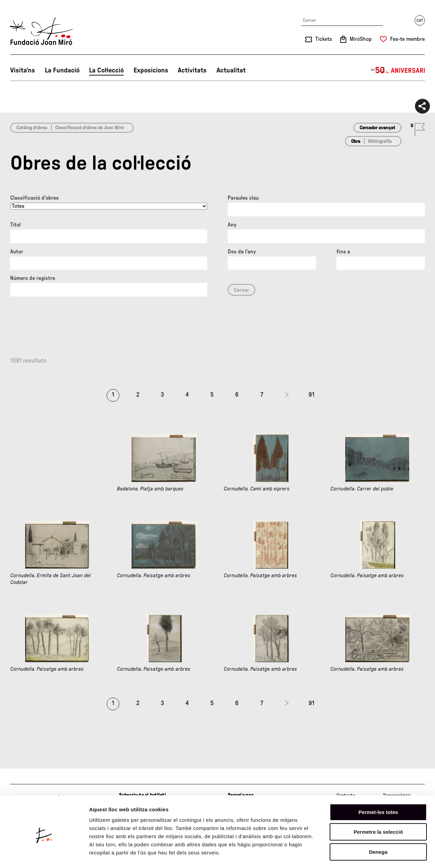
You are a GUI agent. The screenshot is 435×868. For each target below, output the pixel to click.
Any (232, 225)
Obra (356, 141)
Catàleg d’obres (32, 128)
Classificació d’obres (34, 198)
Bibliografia (380, 141)
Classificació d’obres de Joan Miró (89, 128)
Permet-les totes (378, 785)
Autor (17, 252)
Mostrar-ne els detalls (391, 855)
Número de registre (33, 278)
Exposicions (151, 70)
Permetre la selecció (378, 805)
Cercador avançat (377, 128)
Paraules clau (243, 198)
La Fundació (62, 70)
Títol (15, 225)
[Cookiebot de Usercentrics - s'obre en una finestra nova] (44, 855)
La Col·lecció (106, 70)
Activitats (192, 70)
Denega (378, 825)
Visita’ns (23, 70)
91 (311, 395)
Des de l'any (242, 252)
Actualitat (231, 70)
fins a (343, 252)
